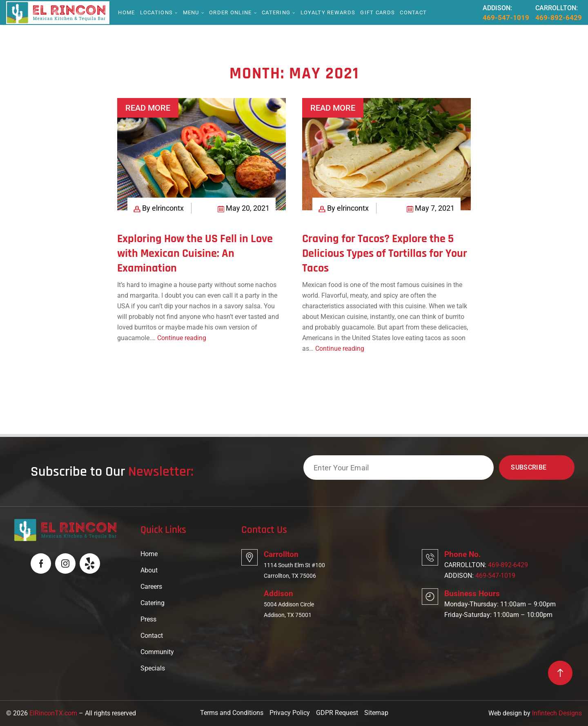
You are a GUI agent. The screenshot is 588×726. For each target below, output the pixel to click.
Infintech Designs (557, 713)
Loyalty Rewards (328, 12)
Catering (276, 12)
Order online (231, 12)
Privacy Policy (290, 713)
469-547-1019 (506, 18)
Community (157, 652)
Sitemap (376, 713)
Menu (191, 12)
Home (126, 12)
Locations (157, 12)
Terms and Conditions (232, 713)
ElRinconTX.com (53, 713)
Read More (148, 108)
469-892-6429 (559, 18)
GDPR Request (337, 713)
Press (148, 619)
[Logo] (56, 12)
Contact (413, 12)
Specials (153, 668)
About (149, 570)
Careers (151, 587)
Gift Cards (378, 12)
